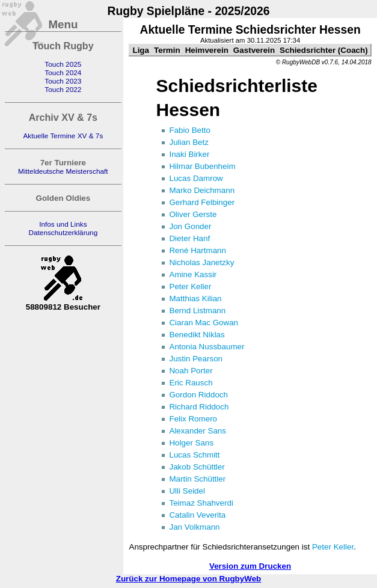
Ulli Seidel (187, 491)
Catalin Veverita (197, 515)
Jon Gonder (190, 226)
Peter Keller (190, 286)
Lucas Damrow (196, 178)
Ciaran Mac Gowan (204, 323)
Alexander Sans (198, 431)
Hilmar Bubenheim (202, 166)
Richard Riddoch (199, 407)
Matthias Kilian (195, 299)
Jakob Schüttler (197, 467)
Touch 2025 (63, 64)
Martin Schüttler (197, 479)
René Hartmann (198, 250)
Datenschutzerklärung (63, 233)
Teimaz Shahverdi (201, 503)
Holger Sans (191, 443)
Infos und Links (63, 224)
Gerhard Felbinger (202, 202)
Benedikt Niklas (197, 335)
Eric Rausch (191, 383)
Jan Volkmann (194, 527)
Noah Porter (191, 371)
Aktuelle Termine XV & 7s (63, 136)
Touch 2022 (63, 90)
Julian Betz (189, 142)
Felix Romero (193, 419)
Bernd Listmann (197, 311)
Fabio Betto (189, 130)
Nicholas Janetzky (201, 262)
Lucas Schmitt (194, 455)
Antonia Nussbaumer (207, 347)
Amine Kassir (193, 274)
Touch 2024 (63, 73)
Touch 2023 (63, 81)
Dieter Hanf (189, 238)
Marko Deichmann (202, 190)
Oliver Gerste (193, 214)
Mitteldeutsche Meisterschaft (63, 171)
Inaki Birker (189, 154)
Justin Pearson (196, 359)
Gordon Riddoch (198, 395)
